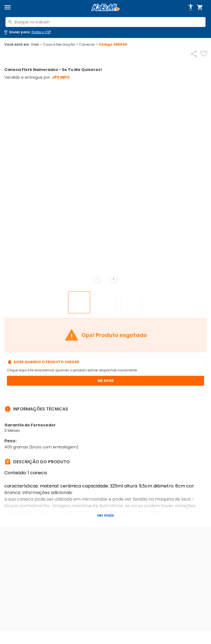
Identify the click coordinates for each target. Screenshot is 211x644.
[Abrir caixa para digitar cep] (27, 32)
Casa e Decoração (60, 45)
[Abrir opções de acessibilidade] (191, 7)
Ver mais (105, 515)
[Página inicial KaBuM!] (105, 8)
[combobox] (105, 22)
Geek (36, 45)
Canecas (88, 45)
